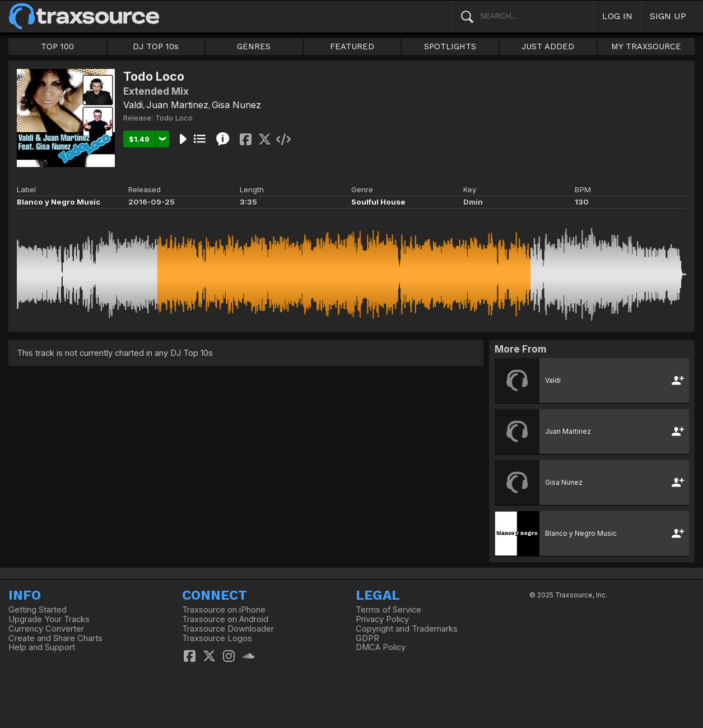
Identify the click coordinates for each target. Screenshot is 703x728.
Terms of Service (388, 610)
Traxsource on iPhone (224, 610)
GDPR (367, 638)
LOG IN (617, 16)
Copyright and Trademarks (407, 629)
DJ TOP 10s (156, 47)
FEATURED (352, 47)
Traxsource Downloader (228, 629)
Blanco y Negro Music (59, 202)
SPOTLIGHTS (450, 47)
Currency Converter (46, 629)
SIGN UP (668, 16)
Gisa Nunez (236, 105)
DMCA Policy (381, 647)
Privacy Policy (382, 619)
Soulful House (378, 202)
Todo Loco (174, 118)
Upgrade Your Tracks (49, 619)
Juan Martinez (177, 105)
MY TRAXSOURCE (646, 47)
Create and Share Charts (55, 638)
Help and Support (42, 647)
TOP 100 (57, 47)
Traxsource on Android (225, 619)
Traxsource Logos (217, 638)
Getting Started (38, 610)
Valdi (133, 105)
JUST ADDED (548, 47)
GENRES (254, 47)
